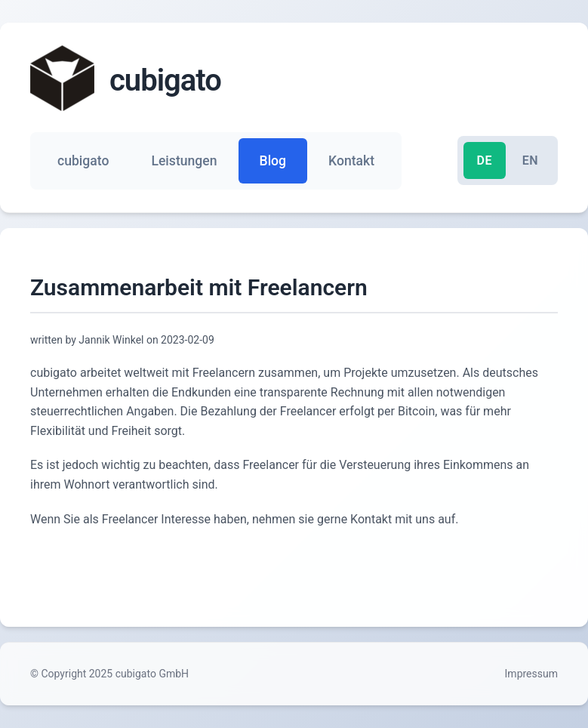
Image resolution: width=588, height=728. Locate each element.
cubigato (83, 161)
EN (530, 160)
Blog (273, 161)
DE (485, 160)
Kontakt (351, 161)
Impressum (531, 674)
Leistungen (184, 161)
